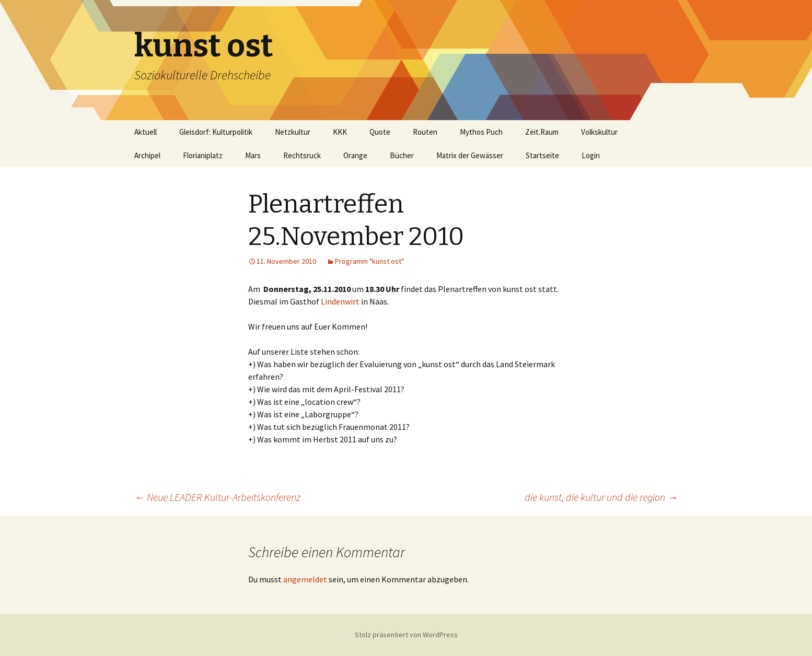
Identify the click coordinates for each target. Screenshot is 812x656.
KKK (340, 132)
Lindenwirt (340, 301)
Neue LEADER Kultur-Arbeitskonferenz (217, 497)
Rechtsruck (302, 155)
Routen (425, 132)
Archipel (147, 155)
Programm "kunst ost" (369, 261)
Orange (355, 155)
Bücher (402, 155)
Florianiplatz (203, 155)
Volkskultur (599, 132)
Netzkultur (293, 132)
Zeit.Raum (542, 132)
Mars (253, 155)
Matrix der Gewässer (470, 155)
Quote (380, 132)
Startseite (542, 155)
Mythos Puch (481, 132)
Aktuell (146, 132)
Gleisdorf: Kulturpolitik (216, 132)
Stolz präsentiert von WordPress (406, 635)
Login (591, 155)
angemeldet (305, 579)
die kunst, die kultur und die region (601, 497)
